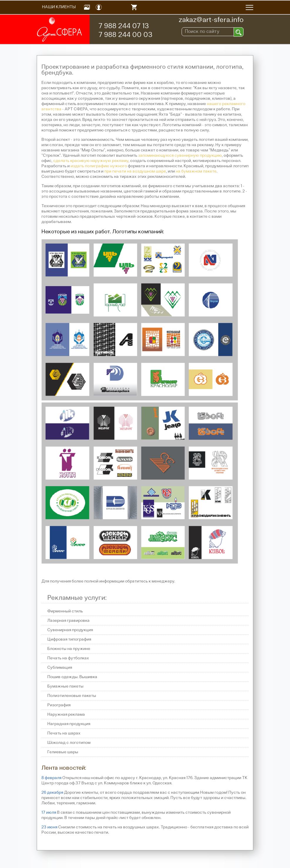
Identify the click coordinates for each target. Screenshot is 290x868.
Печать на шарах (64, 733)
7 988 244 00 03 (125, 35)
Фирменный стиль (65, 611)
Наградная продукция (69, 724)
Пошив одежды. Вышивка (72, 677)
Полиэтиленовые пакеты (72, 696)
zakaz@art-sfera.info (211, 20)
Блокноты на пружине (69, 649)
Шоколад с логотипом (69, 743)
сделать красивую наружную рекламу (91, 161)
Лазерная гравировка (68, 621)
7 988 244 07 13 (124, 26)
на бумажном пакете (196, 172)
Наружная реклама (66, 715)
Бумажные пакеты (65, 687)
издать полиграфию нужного (99, 166)
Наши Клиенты (59, 7)
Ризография (59, 705)
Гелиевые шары (63, 752)
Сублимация (60, 668)
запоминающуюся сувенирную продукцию (180, 156)
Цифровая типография (69, 640)
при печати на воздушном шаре (135, 172)
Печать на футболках (68, 658)
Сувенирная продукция (70, 630)
